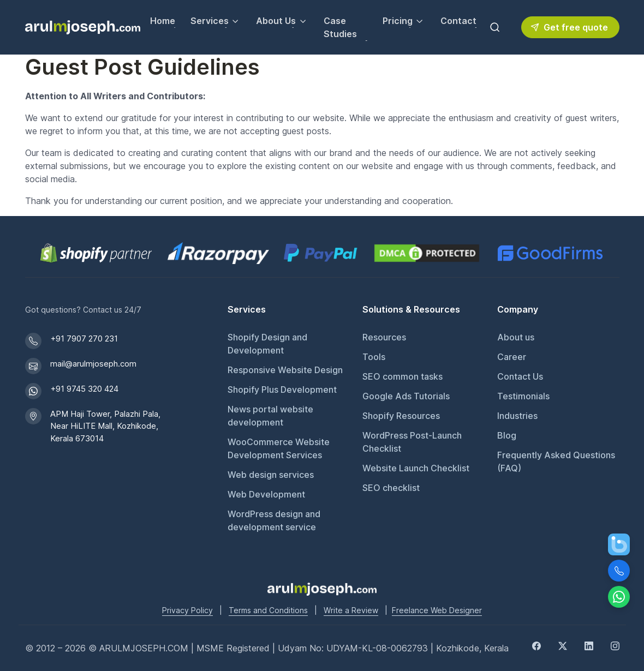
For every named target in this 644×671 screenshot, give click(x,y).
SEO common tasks (402, 376)
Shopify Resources (401, 416)
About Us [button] (276, 21)
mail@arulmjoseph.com (93, 364)
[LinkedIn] (589, 645)
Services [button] (210, 21)
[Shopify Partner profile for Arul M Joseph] (97, 253)
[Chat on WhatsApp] (619, 597)
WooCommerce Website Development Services (279, 448)
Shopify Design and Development (267, 344)
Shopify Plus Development (282, 390)
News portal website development (270, 416)
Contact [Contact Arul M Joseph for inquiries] (458, 21)
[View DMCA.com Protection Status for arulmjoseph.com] (427, 253)
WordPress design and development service (274, 520)
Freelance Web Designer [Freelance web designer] (437, 610)
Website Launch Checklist (416, 468)
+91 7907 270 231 (84, 339)
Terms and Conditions (268, 610)
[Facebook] (536, 645)
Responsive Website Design (285, 370)
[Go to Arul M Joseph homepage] (322, 588)
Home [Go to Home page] (163, 21)
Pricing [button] (398, 21)
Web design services (271, 475)
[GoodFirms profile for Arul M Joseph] (550, 253)
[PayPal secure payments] (320, 253)
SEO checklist (391, 488)
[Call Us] (619, 571)
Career (512, 357)
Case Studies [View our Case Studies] (340, 27)
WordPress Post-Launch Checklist (412, 442)
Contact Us (520, 376)
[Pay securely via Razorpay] (218, 253)
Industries (517, 416)
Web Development (266, 494)
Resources (384, 337)
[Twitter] (563, 645)
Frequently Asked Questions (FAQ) (556, 462)
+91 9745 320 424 (84, 389)
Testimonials (523, 396)
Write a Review (351, 610)
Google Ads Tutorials (406, 396)
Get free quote (569, 27)
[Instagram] (615, 645)
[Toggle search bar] (495, 27)
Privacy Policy (187, 610)
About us (516, 337)
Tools (374, 357)
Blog (507, 435)
